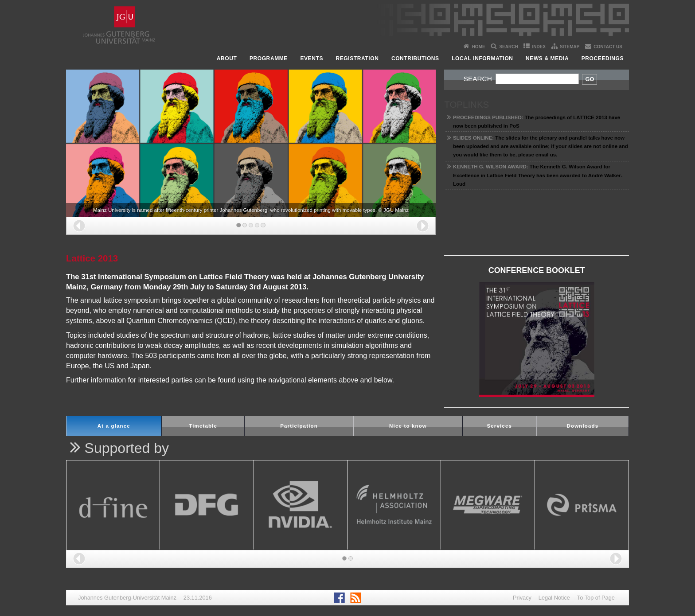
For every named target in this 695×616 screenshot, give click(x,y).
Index (539, 47)
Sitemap (570, 47)
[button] (79, 226)
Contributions (415, 58)
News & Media (547, 58)
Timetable (203, 426)
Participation (299, 426)
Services (499, 426)
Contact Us (608, 47)
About (227, 58)
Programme (269, 58)
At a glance (114, 426)
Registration (357, 58)
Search (508, 47)
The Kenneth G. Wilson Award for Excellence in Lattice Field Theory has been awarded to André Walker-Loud (538, 175)
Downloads (582, 426)
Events (312, 58)
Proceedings (603, 58)
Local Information (482, 58)
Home (479, 47)
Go (590, 79)
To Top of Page (596, 598)
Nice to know (408, 426)
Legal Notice (554, 598)
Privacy (522, 598)
